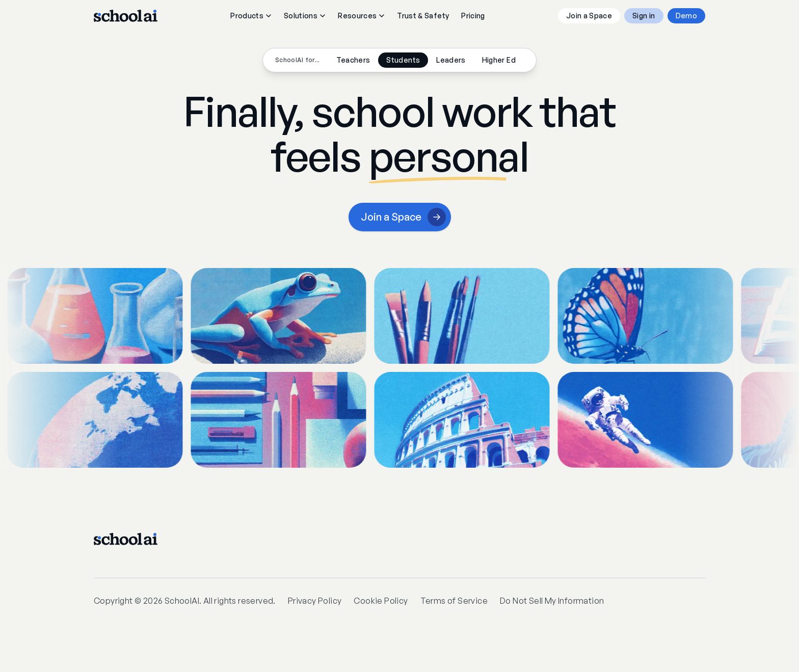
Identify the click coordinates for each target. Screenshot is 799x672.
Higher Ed (499, 60)
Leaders (451, 60)
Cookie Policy (381, 601)
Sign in (644, 16)
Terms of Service (454, 601)
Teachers (353, 60)
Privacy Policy (315, 601)
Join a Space (589, 16)
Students (403, 60)
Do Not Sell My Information (552, 601)
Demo (686, 16)
